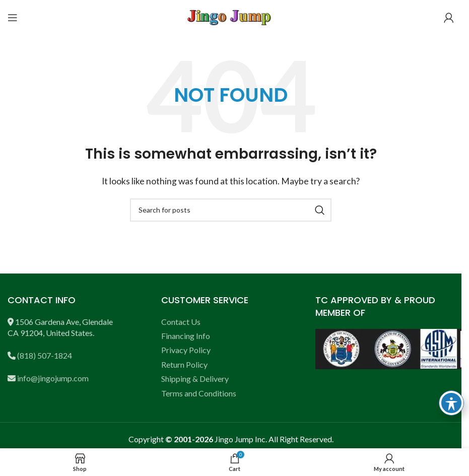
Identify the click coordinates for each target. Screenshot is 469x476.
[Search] (231, 210)
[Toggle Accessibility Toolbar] (451, 403)
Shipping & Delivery (195, 379)
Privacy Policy (186, 350)
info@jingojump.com (53, 378)
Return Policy (184, 364)
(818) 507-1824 (45, 355)
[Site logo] (231, 16)
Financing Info (186, 336)
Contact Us (181, 322)
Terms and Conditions (199, 393)
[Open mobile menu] (13, 18)
